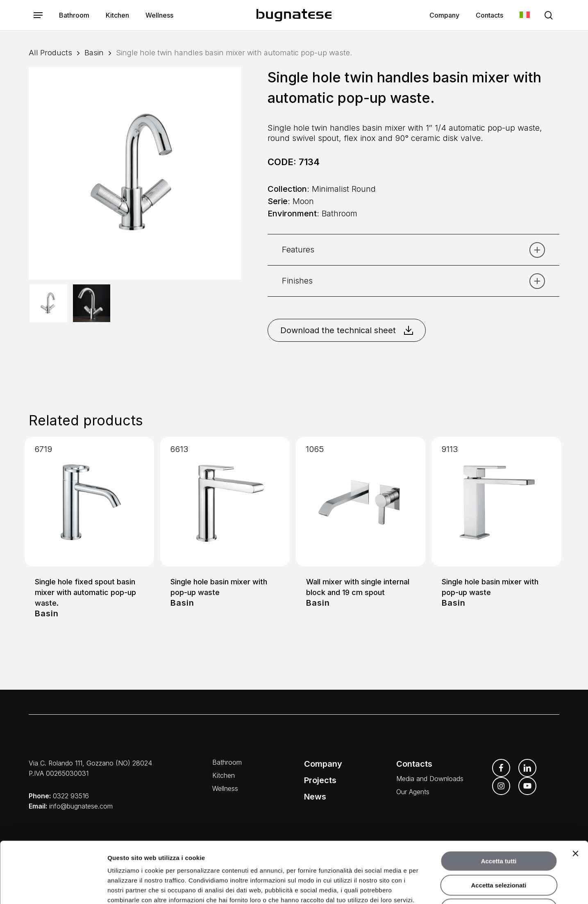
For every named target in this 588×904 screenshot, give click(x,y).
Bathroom (227, 762)
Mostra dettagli (429, 888)
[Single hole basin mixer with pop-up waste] (225, 502)
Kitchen (224, 775)
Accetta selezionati (498, 828)
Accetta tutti (499, 804)
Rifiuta (499, 852)
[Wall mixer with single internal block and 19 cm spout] (361, 502)
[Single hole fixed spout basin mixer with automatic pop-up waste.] (89, 502)
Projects (320, 780)
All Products (50, 52)
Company (323, 764)
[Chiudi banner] (575, 796)
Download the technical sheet (347, 330)
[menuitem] (525, 15)
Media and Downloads (430, 779)
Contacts (414, 764)
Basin (94, 52)
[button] (38, 15)
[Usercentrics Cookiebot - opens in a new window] (53, 888)
